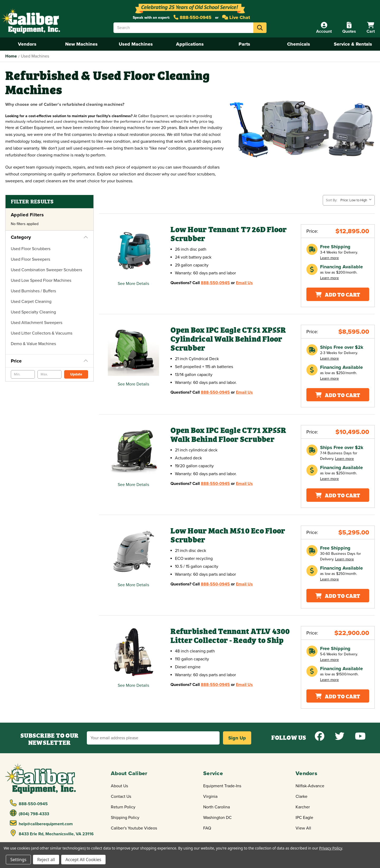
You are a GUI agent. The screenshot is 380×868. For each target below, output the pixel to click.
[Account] (324, 28)
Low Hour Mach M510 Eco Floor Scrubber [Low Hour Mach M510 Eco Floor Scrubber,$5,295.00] (228, 535)
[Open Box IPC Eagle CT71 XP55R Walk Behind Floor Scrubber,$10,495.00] (133, 451)
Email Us (244, 283)
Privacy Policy (331, 848)
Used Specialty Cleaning (33, 312)
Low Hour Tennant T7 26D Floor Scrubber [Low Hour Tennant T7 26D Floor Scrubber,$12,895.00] (229, 234)
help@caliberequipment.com (41, 823)
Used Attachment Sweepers (37, 323)
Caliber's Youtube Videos (134, 828)
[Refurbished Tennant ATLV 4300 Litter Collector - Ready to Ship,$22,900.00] (133, 652)
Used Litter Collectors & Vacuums (42, 333)
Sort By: (332, 200)
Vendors (27, 44)
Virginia (210, 797)
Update (76, 374)
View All (303, 828)
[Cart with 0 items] (371, 28)
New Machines (81, 44)
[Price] (49, 361)
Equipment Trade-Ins (222, 786)
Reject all (46, 860)
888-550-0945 (193, 17)
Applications (190, 44)
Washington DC (217, 818)
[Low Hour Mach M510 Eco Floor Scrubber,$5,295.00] (133, 552)
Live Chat (236, 17)
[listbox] (357, 200)
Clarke (301, 797)
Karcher (303, 807)
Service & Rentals (353, 44)
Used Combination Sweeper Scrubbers (46, 270)
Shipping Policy (125, 818)
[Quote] (349, 28)
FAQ (207, 828)
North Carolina (217, 807)
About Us (119, 786)
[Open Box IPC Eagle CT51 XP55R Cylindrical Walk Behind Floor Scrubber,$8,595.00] (133, 351)
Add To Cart (338, 294)
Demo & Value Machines (33, 344)
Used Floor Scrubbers (31, 249)
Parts (244, 44)
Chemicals (299, 44)
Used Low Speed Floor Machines (41, 280)
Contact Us (121, 797)
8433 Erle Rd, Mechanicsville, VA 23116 (52, 833)
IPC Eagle (304, 818)
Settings (18, 860)
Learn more (329, 258)
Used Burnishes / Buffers (33, 291)
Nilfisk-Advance (310, 786)
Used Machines (136, 44)
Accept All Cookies (83, 860)
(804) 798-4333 (30, 813)
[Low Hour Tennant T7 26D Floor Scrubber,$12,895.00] (133, 250)
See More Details (133, 284)
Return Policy (123, 807)
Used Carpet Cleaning (31, 302)
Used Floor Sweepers (30, 259)
